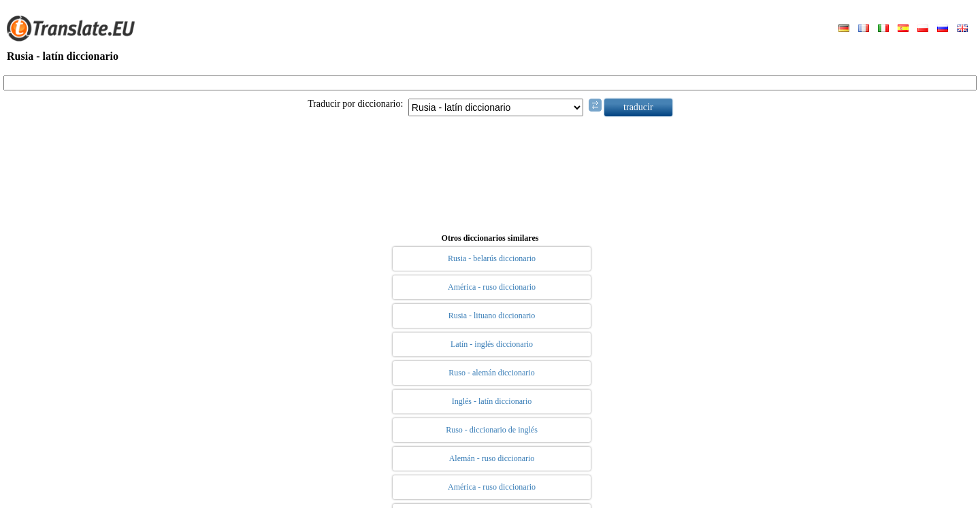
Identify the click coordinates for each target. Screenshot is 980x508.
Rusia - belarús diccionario (492, 258)
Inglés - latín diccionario (492, 401)
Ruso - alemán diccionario (491, 373)
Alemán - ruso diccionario (492, 458)
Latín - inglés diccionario (492, 344)
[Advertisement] (490, 172)
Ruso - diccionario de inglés (492, 430)
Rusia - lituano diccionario (492, 316)
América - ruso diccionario (492, 287)
